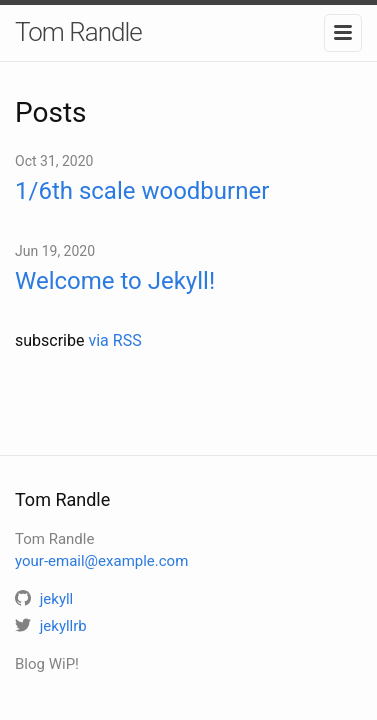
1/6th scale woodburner (142, 191)
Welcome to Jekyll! (115, 281)
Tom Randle (78, 32)
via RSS (114, 340)
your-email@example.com (101, 561)
